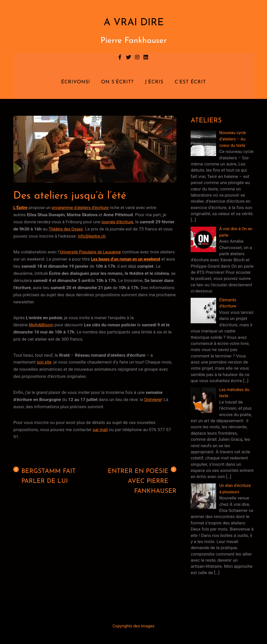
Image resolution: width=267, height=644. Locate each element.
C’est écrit (190, 82)
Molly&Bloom (42, 325)
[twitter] (129, 56)
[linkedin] (146, 56)
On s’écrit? (117, 82)
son (41, 362)
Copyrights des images (133, 625)
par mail (101, 430)
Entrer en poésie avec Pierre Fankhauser (140, 482)
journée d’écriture (119, 222)
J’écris (154, 82)
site (49, 362)
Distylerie (153, 400)
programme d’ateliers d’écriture (83, 208)
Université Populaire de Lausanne (93, 252)
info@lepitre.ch (108, 236)
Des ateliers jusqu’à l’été (74, 196)
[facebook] (120, 56)
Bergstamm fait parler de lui (46, 476)
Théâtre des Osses (81, 229)
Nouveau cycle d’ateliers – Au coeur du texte (234, 139)
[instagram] (137, 56)
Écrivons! (75, 82)
